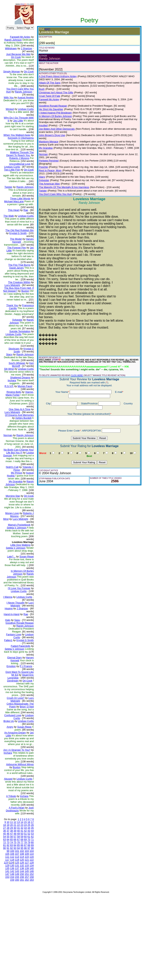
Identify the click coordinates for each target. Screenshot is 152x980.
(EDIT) (44, 29)
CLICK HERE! (74, 364)
